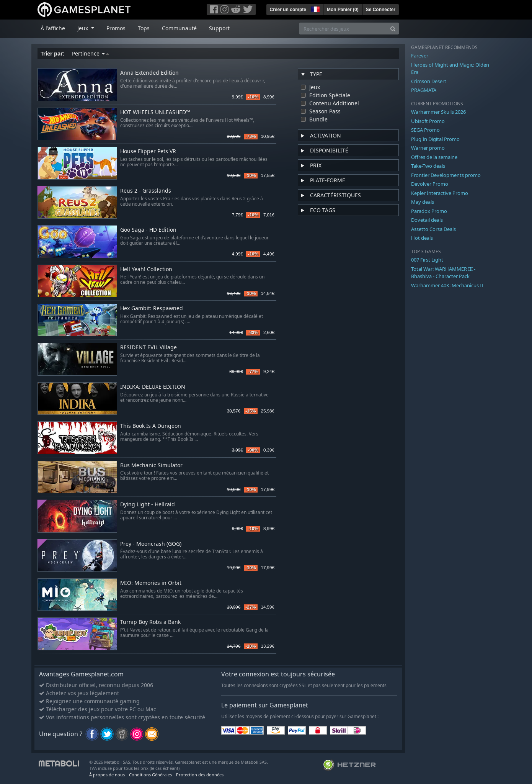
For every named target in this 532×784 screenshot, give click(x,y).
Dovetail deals (427, 220)
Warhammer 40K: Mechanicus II (447, 285)
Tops (144, 28)
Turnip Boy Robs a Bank (150, 622)
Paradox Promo (429, 211)
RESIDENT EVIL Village (149, 348)
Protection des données (200, 775)
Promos (116, 28)
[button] (315, 8)
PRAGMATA (424, 90)
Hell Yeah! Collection (146, 269)
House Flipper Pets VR (148, 151)
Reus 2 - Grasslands (146, 191)
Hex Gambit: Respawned (152, 309)
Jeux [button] (83, 28)
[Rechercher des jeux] (343, 29)
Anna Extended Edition (149, 73)
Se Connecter (381, 10)
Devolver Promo (430, 184)
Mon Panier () (343, 10)
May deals (423, 202)
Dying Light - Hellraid (148, 505)
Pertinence (91, 53)
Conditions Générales (150, 775)
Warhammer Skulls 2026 (438, 112)
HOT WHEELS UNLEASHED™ (155, 112)
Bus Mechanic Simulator (151, 466)
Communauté (179, 28)
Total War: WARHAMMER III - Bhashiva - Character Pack (443, 273)
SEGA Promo (425, 130)
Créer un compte (288, 10)
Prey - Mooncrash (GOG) (151, 544)
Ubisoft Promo (428, 121)
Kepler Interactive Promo (440, 193)
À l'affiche (53, 28)
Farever (420, 56)
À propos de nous (107, 775)
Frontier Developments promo (446, 175)
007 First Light (427, 260)
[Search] (393, 29)
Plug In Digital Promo (435, 139)
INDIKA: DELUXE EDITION (153, 387)
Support (219, 28)
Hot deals (422, 238)
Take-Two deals (428, 166)
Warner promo (428, 148)
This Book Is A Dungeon (151, 426)
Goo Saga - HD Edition (148, 230)
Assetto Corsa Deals (433, 229)
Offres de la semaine (434, 157)
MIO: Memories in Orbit (151, 583)
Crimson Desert (429, 81)
